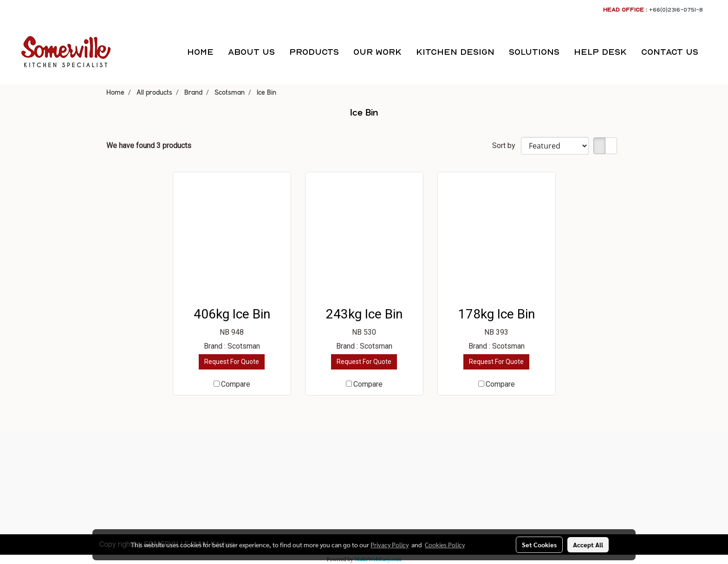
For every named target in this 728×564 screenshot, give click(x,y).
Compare (236, 384)
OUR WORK (377, 52)
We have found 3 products (149, 146)
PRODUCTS (314, 52)
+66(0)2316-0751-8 (676, 10)
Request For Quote (232, 362)
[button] (714, 52)
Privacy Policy (390, 545)
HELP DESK (600, 52)
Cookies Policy (445, 545)
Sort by (507, 146)
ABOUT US (251, 52)
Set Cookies (539, 545)
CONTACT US (670, 52)
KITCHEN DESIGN (455, 52)
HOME (200, 52)
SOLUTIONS (534, 52)
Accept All (588, 545)
